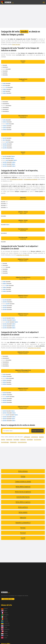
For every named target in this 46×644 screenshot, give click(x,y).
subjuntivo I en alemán (23, 255)
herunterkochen (22, 442)
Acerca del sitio (8, 599)
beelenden (9, 439)
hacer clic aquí (16, 44)
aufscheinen (35, 437)
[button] (43, 2)
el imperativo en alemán (31, 179)
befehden (23, 439)
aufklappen (27, 437)
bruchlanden (38, 439)
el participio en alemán (16, 179)
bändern (41, 437)
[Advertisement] (23, 16)
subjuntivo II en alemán (34, 348)
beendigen (16, 439)
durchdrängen (5, 442)
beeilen (3, 439)
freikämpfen (13, 442)
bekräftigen (30, 439)
